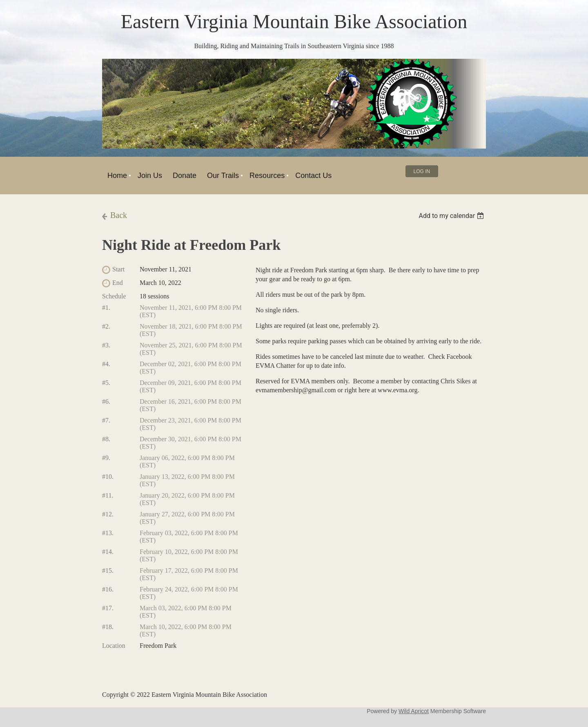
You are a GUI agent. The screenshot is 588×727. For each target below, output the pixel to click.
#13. (108, 533)
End (118, 283)
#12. (108, 514)
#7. (106, 420)
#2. (106, 326)
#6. (106, 401)
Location (114, 646)
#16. (108, 589)
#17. (108, 608)
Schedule (114, 296)
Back (119, 215)
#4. (106, 364)
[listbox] (452, 216)
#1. (106, 308)
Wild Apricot (414, 711)
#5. (106, 383)
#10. (108, 477)
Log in (422, 171)
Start (118, 269)
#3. (106, 345)
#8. (106, 439)
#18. (108, 627)
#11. (108, 495)
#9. (106, 458)
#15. (108, 570)
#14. (108, 552)
